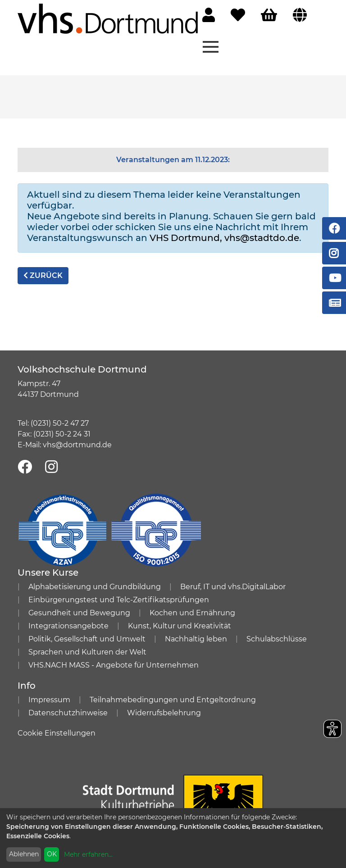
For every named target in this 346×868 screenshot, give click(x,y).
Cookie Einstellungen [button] (57, 733)
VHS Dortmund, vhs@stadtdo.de (224, 238)
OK (52, 854)
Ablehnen (24, 854)
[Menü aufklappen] (211, 46)
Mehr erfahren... (88, 854)
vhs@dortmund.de (77, 445)
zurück (43, 275)
